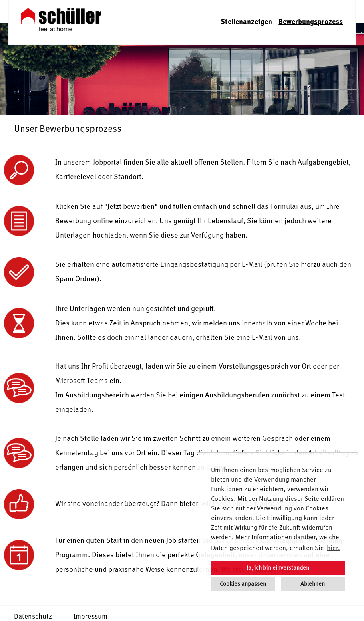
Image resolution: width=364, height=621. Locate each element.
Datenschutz (33, 617)
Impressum (90, 617)
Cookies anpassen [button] (243, 584)
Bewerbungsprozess (311, 22)
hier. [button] (333, 548)
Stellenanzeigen (246, 22)
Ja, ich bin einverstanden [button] (278, 568)
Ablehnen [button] (313, 584)
